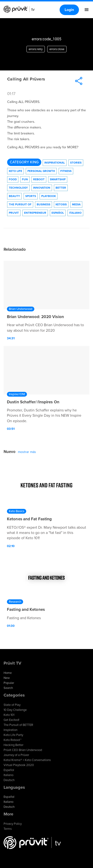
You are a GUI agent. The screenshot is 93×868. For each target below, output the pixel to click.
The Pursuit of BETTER (18, 725)
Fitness (66, 171)
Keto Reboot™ (13, 740)
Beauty (14, 196)
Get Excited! (11, 720)
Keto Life (15, 171)
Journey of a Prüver (16, 755)
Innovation (42, 188)
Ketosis (61, 204)
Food (13, 179)
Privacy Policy (13, 824)
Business (44, 204)
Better (61, 188)
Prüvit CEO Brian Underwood (23, 750)
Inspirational (55, 163)
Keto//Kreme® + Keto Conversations (27, 760)
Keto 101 (9, 715)
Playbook (49, 196)
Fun (25, 179)
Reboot (39, 179)
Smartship (58, 179)
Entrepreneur (35, 213)
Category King (24, 162)
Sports (31, 196)
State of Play (12, 705)
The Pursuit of (20, 204)
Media (76, 204)
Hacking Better (13, 745)
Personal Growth (41, 171)
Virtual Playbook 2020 (19, 765)
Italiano (75, 213)
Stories (76, 163)
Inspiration (10, 730)
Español (58, 213)
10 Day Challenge (15, 710)
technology (18, 188)
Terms (8, 829)
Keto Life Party (13, 735)
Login (69, 10)
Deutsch (9, 780)
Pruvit (14, 213)
